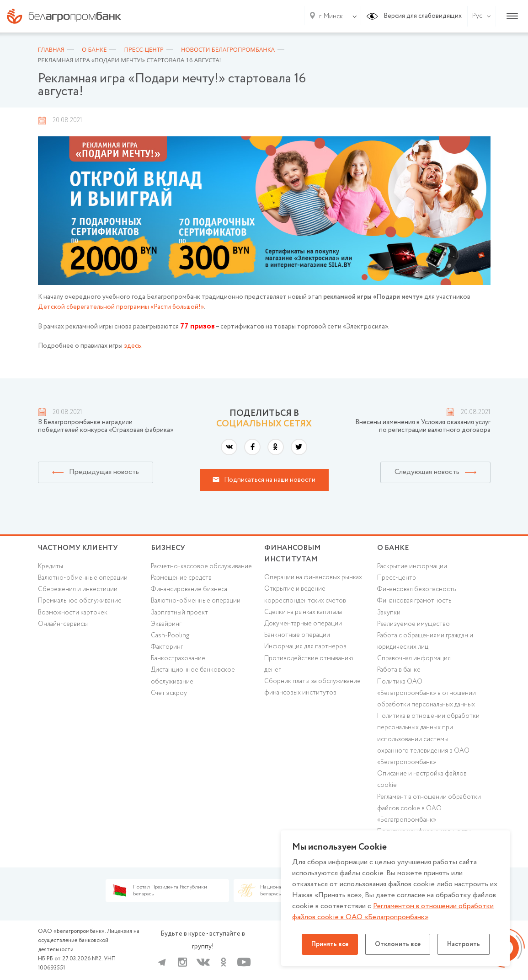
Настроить (464, 944)
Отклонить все (398, 944)
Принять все (330, 944)
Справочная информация (414, 658)
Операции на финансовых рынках (313, 577)
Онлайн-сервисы (63, 624)
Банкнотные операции (297, 635)
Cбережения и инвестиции (78, 589)
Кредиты (51, 566)
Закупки (389, 613)
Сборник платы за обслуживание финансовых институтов (312, 687)
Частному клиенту (78, 548)
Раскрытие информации (412, 566)
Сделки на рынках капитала (303, 612)
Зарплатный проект (179, 613)
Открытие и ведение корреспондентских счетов (305, 595)
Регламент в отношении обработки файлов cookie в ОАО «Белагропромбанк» (429, 808)
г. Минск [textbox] (331, 16)
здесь (133, 346)
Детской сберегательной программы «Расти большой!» (121, 307)
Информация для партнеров (305, 646)
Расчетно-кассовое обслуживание (201, 566)
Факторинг (167, 647)
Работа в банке (399, 670)
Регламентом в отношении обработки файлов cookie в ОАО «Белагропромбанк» (393, 912)
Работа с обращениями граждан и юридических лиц (425, 641)
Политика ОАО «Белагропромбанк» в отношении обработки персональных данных (427, 693)
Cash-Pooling (170, 635)
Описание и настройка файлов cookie (422, 779)
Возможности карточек (73, 613)
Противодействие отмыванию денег (309, 664)
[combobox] (329, 16)
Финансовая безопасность (416, 589)
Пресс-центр (397, 578)
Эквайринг (166, 624)
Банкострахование (178, 658)
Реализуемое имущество (413, 624)
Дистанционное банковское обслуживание (193, 676)
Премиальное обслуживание (80, 601)
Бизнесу (168, 548)
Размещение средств (181, 578)
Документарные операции (303, 624)
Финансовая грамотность (414, 601)
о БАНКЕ (393, 548)
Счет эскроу (169, 693)
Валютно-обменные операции (83, 578)
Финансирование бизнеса (189, 589)
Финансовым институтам (293, 554)
